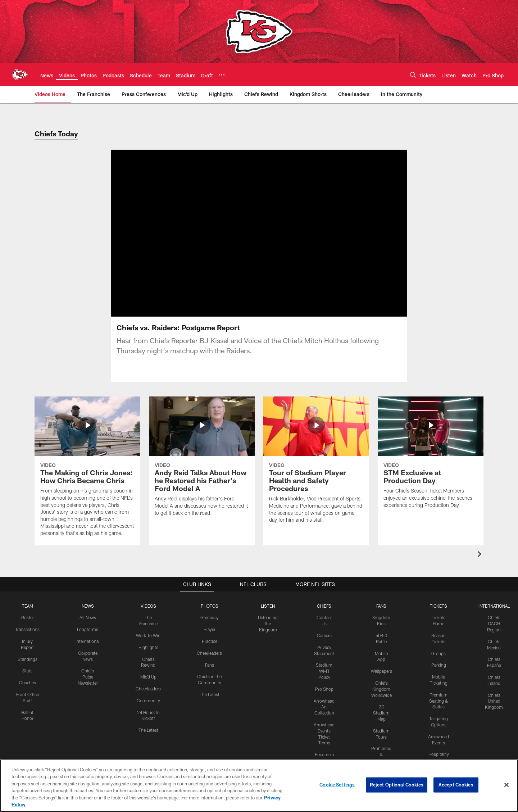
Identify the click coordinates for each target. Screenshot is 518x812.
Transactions (27, 629)
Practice (210, 641)
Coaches (28, 682)
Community (148, 700)
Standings (28, 659)
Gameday (210, 617)
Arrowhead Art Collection (324, 707)
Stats (27, 671)
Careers (324, 635)
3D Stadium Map (381, 713)
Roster (28, 617)
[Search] (413, 75)
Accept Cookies (456, 785)
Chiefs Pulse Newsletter (88, 677)
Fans (210, 664)
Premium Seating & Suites (439, 700)
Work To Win (148, 635)
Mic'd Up (148, 677)
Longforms (88, 629)
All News (88, 617)
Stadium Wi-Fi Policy (324, 671)
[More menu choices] (222, 75)
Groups (439, 653)
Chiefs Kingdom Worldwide (381, 689)
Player (210, 629)
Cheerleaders (148, 689)
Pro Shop (324, 689)
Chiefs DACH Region (494, 623)
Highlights (148, 647)
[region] (259, 786)
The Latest (148, 730)
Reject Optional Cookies (397, 785)
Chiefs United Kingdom (494, 701)
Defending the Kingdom (268, 623)
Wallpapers (381, 671)
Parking (439, 665)
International (88, 641)
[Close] (506, 785)
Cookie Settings (337, 785)
